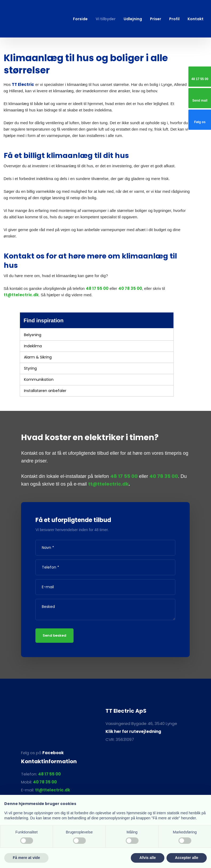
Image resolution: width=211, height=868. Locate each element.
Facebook (53, 753)
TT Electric (23, 84)
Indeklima (33, 346)
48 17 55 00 (97, 288)
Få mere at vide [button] (26, 858)
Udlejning (133, 19)
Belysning (33, 335)
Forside (80, 19)
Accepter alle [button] (187, 858)
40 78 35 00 (130, 288)
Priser (156, 19)
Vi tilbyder (106, 19)
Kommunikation (39, 379)
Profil (174, 19)
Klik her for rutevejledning (133, 731)
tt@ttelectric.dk (21, 295)
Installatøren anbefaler (45, 391)
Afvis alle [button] (147, 858)
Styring (30, 368)
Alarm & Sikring (38, 357)
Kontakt (196, 19)
